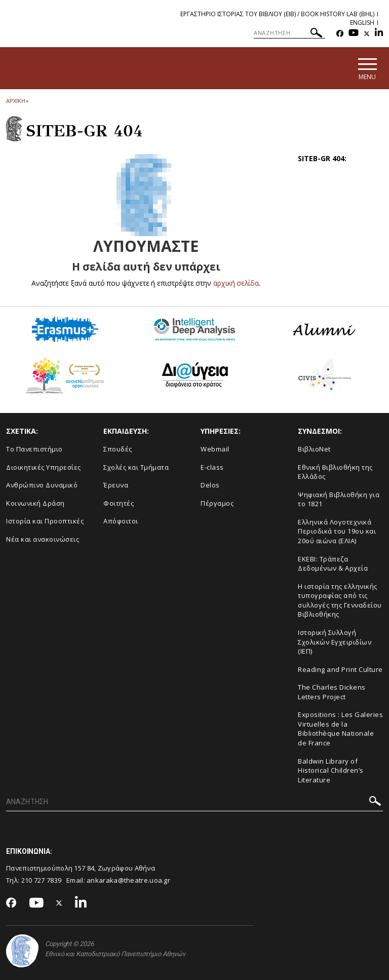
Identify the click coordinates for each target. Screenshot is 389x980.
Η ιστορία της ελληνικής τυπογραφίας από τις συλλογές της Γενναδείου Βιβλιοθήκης (340, 600)
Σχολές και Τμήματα (136, 467)
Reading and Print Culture (340, 669)
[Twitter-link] (367, 34)
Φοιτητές (119, 503)
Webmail (215, 449)
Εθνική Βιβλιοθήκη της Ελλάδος (335, 472)
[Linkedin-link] (379, 34)
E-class (212, 467)
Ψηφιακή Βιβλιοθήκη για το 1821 (339, 499)
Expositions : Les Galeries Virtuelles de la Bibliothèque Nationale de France (340, 729)
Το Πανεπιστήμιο (34, 449)
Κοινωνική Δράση (35, 503)
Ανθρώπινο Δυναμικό (42, 485)
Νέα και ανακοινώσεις (43, 539)
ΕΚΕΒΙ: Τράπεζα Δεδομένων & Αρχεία (333, 564)
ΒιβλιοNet (314, 449)
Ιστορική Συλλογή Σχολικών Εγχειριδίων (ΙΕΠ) (335, 642)
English (362, 23)
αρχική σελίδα (236, 283)
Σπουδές (118, 449)
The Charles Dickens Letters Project (332, 692)
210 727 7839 (42, 881)
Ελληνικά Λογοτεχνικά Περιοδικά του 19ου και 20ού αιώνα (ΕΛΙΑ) (337, 531)
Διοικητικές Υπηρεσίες (44, 467)
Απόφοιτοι (121, 521)
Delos (210, 485)
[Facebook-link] (340, 34)
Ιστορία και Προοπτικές (45, 521)
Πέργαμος (217, 503)
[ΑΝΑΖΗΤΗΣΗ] (289, 33)
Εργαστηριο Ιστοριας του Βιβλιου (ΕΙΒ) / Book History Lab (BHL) (277, 14)
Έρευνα (116, 485)
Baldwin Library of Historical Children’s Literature (331, 770)
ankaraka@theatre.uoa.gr (128, 881)
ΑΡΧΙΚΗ (15, 101)
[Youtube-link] (354, 34)
